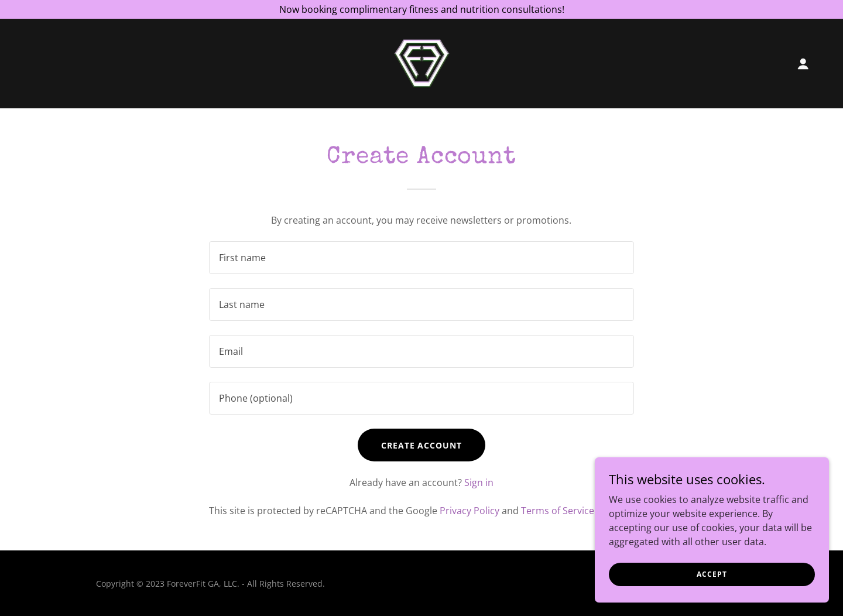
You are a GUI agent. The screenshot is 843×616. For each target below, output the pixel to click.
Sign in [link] (479, 482)
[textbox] (421, 258)
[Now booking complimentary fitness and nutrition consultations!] (421, 9)
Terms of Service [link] (558, 511)
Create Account (422, 445)
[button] (803, 64)
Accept (712, 574)
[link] (422, 63)
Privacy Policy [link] (470, 511)
